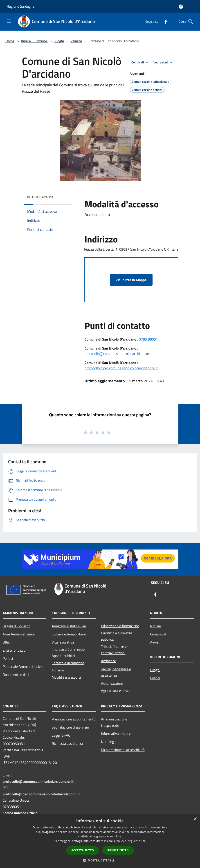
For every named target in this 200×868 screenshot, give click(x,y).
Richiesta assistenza (67, 743)
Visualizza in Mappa (131, 280)
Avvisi (155, 642)
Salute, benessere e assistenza (116, 672)
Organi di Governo (17, 626)
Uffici (7, 642)
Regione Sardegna (21, 6)
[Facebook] (164, 21)
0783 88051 (148, 339)
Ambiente (108, 661)
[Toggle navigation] (9, 21)
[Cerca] (191, 22)
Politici (8, 658)
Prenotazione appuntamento (74, 719)
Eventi (155, 678)
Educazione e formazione (120, 626)
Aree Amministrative (19, 634)
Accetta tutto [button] (83, 850)
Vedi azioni (164, 63)
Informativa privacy (116, 733)
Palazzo (76, 41)
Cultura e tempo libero (69, 634)
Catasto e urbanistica (68, 663)
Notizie (155, 626)
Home (10, 41)
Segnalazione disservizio (70, 727)
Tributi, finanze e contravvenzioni (114, 650)
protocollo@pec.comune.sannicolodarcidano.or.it (121, 368)
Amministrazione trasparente (114, 722)
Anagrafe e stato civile (69, 626)
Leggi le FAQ (61, 735)
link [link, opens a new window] (143, 841)
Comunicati (159, 634)
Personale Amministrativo (23, 666)
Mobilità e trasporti (66, 677)
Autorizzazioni (112, 683)
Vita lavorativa (63, 642)
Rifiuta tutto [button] (118, 850)
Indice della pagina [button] (40, 197)
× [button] (195, 819)
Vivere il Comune (34, 41)
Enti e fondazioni (16, 650)
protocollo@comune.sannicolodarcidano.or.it (118, 354)
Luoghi (59, 41)
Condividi (141, 63)
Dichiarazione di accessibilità (123, 750)
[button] (100, 860)
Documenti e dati (16, 675)
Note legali (109, 742)
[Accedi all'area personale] (181, 7)
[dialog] (100, 841)
